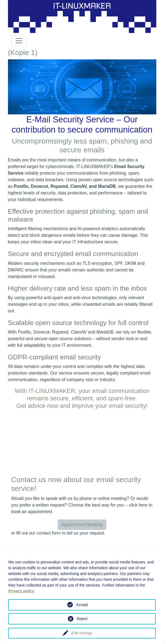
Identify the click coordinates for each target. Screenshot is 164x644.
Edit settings (82, 633)
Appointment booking (82, 525)
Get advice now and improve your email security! (82, 406)
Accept (82, 605)
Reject (82, 619)
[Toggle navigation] (19, 41)
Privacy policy (21, 591)
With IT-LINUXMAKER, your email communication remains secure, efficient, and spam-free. (82, 395)
